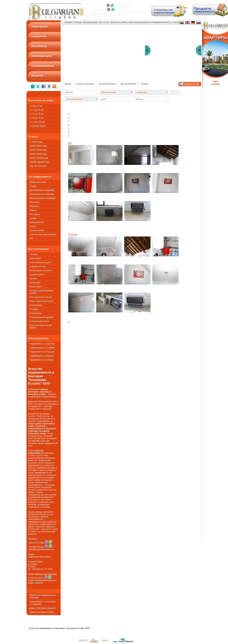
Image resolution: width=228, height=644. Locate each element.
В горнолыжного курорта (42, 317)
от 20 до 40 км (37, 114)
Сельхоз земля (37, 230)
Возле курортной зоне (40, 270)
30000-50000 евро (38, 154)
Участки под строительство (43, 234)
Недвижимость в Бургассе (42, 344)
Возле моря (35, 258)
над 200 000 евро (38, 166)
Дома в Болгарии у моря (42, 612)
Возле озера (36, 287)
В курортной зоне (38, 266)
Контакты (177, 22)
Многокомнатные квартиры (43, 198)
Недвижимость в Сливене (42, 348)
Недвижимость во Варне (42, 360)
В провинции (36, 305)
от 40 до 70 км (37, 118)
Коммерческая (37, 222)
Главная (67, 84)
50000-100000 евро (39, 158)
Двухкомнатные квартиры (42, 190)
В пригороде (36, 313)
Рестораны (35, 214)
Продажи (69, 22)
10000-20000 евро (38, 146)
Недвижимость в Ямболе (42, 356)
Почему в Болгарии (85, 84)
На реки (33, 279)
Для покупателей (128, 84)
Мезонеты (35, 202)
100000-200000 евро (40, 162)
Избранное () (192, 84)
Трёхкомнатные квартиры (42, 194)
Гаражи (33, 218)
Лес (31, 238)
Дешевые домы (91, 22)
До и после (104, 22)
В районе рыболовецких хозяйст (41, 292)
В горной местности (39, 321)
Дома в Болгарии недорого (43, 608)
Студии (33, 186)
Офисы (33, 210)
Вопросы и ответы (119, 22)
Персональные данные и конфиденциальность (150, 22)
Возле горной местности (42, 301)
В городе (34, 309)
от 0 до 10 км (36, 106)
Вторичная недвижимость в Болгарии (43, 596)
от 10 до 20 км (37, 110)
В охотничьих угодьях (40, 262)
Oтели (33, 226)
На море (34, 254)
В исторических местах (41, 297)
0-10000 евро (36, 142)
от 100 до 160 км (38, 126)
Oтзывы (144, 84)
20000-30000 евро (38, 150)
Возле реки (35, 283)
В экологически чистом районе (41, 327)
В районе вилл (37, 275)
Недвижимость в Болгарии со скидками (43, 603)
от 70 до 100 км (37, 122)
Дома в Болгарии (38, 182)
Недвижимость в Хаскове (42, 352)
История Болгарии (107, 84)
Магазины (34, 206)
